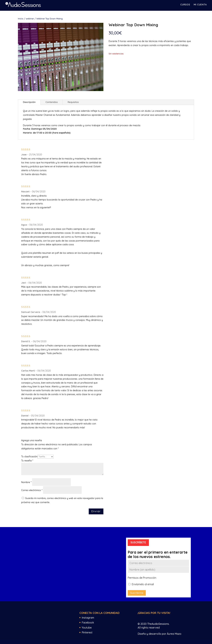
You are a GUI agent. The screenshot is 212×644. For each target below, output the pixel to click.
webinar (30, 19)
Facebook (88, 623)
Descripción (29, 102)
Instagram (88, 618)
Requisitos (73, 102)
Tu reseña (27, 461)
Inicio (21, 19)
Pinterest (87, 632)
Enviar (96, 511)
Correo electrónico (32, 490)
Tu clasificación (29, 457)
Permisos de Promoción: (142, 578)
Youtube (87, 628)
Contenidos (52, 102)
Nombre (26, 482)
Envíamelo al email (141, 584)
